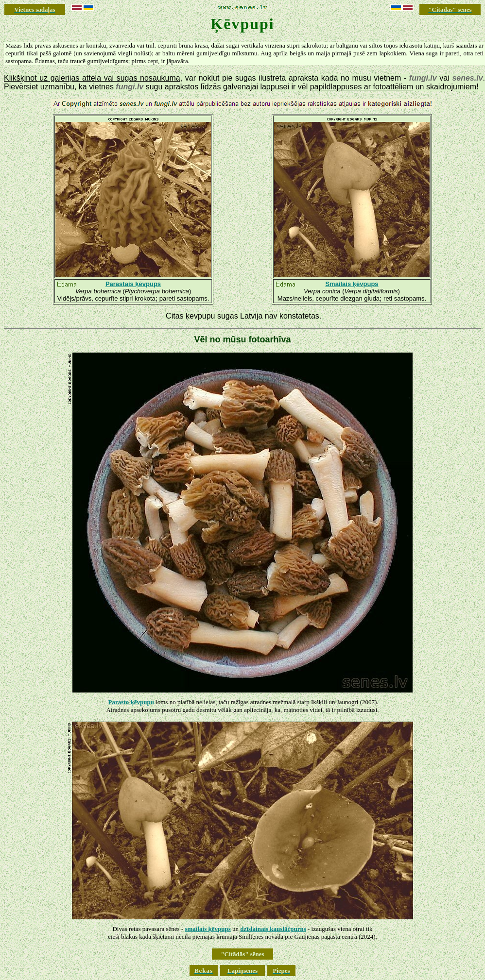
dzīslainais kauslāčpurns (273, 929)
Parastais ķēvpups (133, 284)
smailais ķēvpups (208, 929)
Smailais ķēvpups (352, 284)
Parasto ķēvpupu (131, 702)
